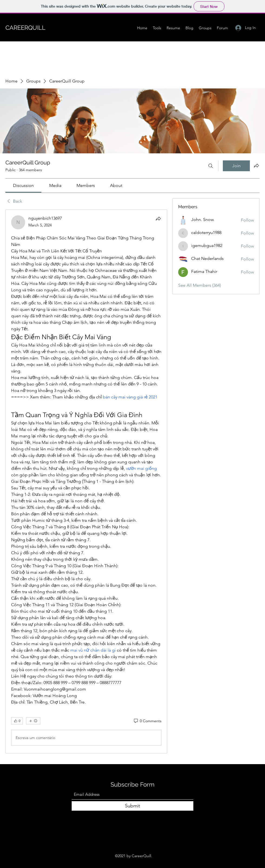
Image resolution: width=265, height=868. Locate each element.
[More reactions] (33, 721)
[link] (23, 185)
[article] (86, 481)
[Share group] (256, 166)
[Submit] (132, 806)
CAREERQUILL (25, 28)
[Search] (211, 166)
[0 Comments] (147, 721)
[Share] (158, 219)
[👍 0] (17, 721)
